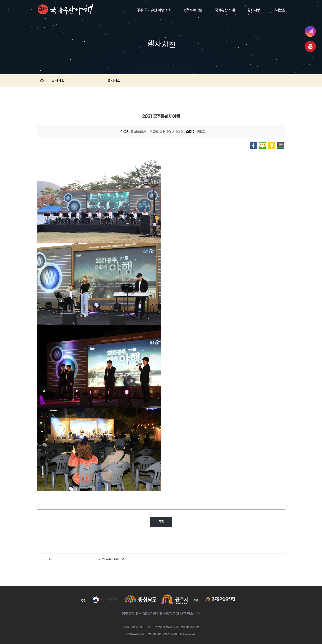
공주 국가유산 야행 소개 (154, 10)
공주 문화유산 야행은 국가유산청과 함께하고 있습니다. (161, 614)
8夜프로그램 (193, 10)
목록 (161, 522)
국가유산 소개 (225, 10)
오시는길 (279, 10)
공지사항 (254, 10)
